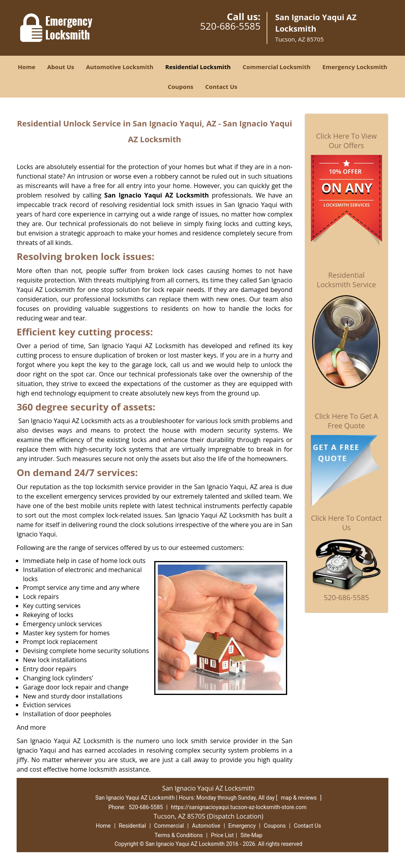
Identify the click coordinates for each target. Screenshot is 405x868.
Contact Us (221, 87)
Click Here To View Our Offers (346, 141)
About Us (61, 67)
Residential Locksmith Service (346, 280)
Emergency (242, 826)
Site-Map (251, 835)
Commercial (169, 826)
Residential (132, 826)
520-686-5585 (230, 26)
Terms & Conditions (179, 835)
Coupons (181, 87)
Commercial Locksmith (276, 67)
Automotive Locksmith (119, 67)
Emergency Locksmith (355, 67)
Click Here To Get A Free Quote (346, 421)
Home (26, 67)
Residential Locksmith (198, 67)
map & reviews (299, 798)
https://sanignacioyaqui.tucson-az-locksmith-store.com (239, 807)
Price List (222, 835)
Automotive (206, 826)
